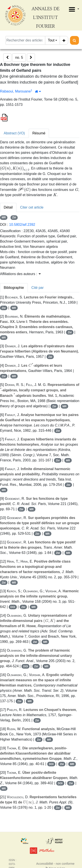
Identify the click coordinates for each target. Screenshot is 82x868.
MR (4, 217)
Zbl (14, 217)
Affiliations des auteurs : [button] (20, 274)
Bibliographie (14, 288)
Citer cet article (32, 207)
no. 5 (19, 57)
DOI (13, 607)
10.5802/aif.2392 (22, 225)
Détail (8, 207)
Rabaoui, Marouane (15, 91)
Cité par (38, 288)
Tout (51, 40)
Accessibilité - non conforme (55, 864)
